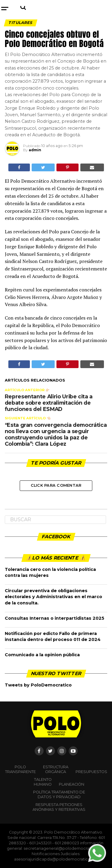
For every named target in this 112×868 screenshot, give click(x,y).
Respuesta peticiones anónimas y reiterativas (59, 807)
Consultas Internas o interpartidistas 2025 (55, 618)
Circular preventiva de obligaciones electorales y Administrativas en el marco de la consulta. (53, 597)
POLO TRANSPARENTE (20, 769)
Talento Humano (43, 782)
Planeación (72, 784)
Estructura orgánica (56, 769)
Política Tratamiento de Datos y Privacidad (59, 794)
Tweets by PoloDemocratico (38, 685)
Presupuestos (91, 772)
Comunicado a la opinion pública (42, 655)
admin (35, 150)
